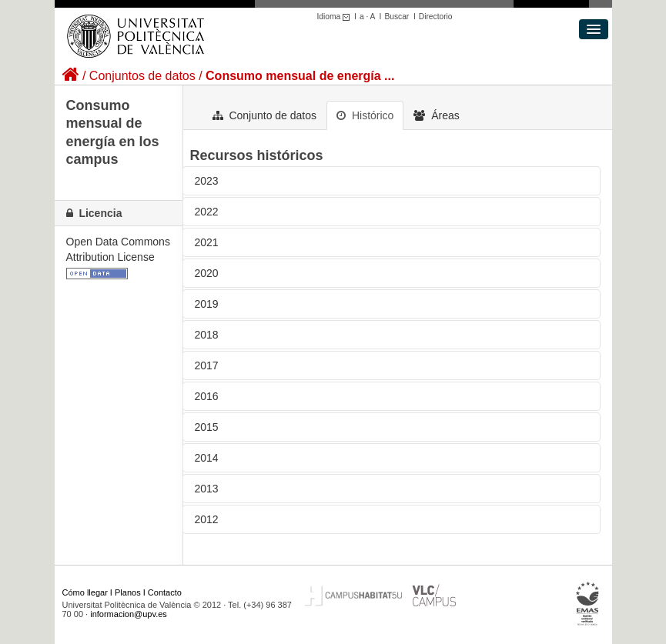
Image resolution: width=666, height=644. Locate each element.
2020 (207, 273)
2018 (207, 335)
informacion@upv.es (129, 614)
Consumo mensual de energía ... (300, 76)
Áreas (436, 115)
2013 (207, 489)
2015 (207, 427)
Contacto (165, 592)
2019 (207, 304)
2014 (207, 458)
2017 (207, 365)
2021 (207, 242)
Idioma (336, 17)
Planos (128, 592)
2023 (207, 181)
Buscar (397, 17)
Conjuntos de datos (142, 76)
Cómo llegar (85, 592)
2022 (207, 212)
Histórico (365, 115)
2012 (207, 519)
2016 (207, 396)
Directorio (436, 17)
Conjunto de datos (265, 115)
